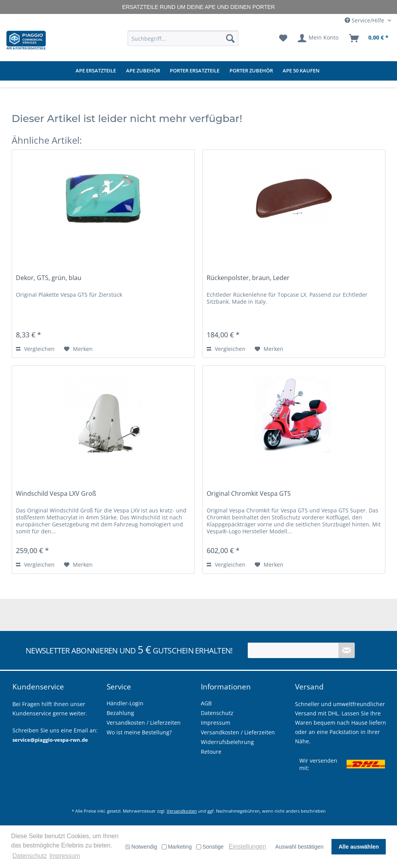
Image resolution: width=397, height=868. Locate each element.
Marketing (177, 847)
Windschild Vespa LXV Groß (56, 494)
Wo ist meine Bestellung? (139, 732)
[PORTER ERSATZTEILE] (195, 71)
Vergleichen (35, 349)
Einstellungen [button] (247, 847)
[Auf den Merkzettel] (78, 349)
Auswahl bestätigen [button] (299, 847)
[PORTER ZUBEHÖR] (251, 71)
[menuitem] (183, 38)
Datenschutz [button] (30, 856)
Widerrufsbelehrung (227, 742)
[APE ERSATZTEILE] (96, 71)
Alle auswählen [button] (359, 847)
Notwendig (141, 847)
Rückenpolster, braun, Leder (248, 278)
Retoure (211, 752)
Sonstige (210, 847)
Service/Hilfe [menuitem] (365, 20)
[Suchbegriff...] (183, 38)
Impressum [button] (65, 856)
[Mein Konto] (318, 38)
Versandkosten (182, 811)
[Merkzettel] (283, 38)
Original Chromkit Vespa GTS (249, 494)
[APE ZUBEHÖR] (143, 71)
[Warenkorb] (369, 38)
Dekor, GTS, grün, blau (49, 278)
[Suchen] (230, 38)
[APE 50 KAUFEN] (301, 71)
